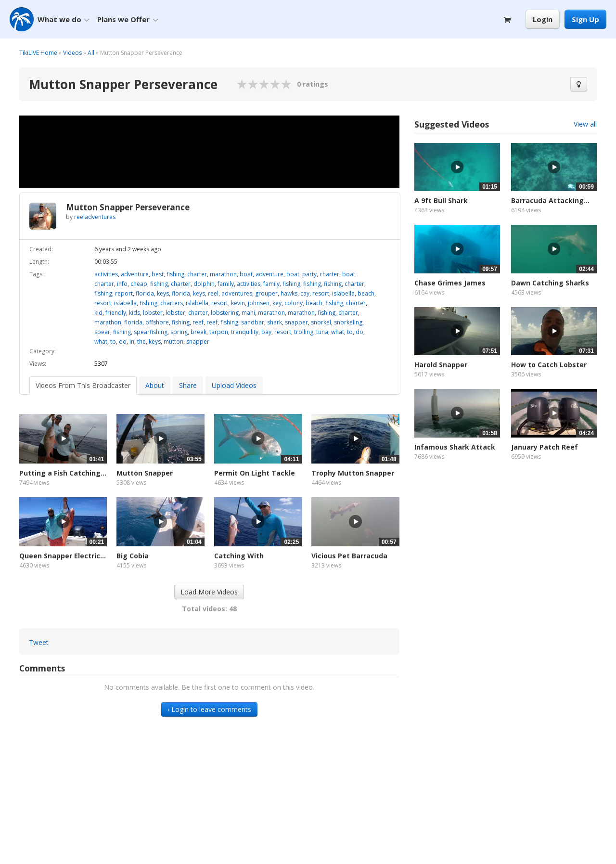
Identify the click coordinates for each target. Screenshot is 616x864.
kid (98, 313)
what (338, 332)
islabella (343, 293)
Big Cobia (133, 556)
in (132, 342)
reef (198, 322)
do (359, 332)
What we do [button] (64, 19)
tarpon (219, 332)
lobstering (225, 313)
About (155, 385)
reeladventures (95, 217)
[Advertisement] (506, 558)
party (309, 274)
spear (102, 332)
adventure (135, 274)
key (277, 303)
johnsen (259, 303)
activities (106, 274)
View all (585, 124)
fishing (175, 274)
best (158, 274)
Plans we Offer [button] (128, 19)
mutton (173, 342)
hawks (289, 293)
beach (366, 293)
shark (275, 322)
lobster (153, 313)
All (91, 53)
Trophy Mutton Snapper (353, 473)
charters (172, 303)
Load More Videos (209, 592)
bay (266, 332)
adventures (237, 293)
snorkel (321, 322)
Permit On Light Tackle (255, 473)
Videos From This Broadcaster (83, 385)
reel (213, 293)
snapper (296, 322)
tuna (322, 332)
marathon (223, 274)
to (350, 332)
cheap (139, 284)
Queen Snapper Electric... (63, 556)
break (199, 332)
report (124, 293)
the (141, 342)
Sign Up (585, 19)
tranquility (245, 332)
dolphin (204, 284)
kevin (238, 303)
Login (543, 19)
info (122, 284)
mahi (248, 313)
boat (246, 274)
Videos (72, 53)
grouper (266, 293)
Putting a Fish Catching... (63, 473)
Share (188, 385)
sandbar (253, 322)
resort (321, 293)
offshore (157, 322)
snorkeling (348, 322)
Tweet (39, 642)
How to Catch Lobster (549, 365)
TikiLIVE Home (38, 53)
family (226, 284)
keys (163, 293)
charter (197, 274)
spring (179, 332)
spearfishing (151, 332)
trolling (304, 332)
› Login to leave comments (209, 709)
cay (305, 293)
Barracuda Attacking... (550, 200)
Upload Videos (234, 385)
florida (145, 293)
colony (294, 303)
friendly (116, 313)
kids (135, 313)
